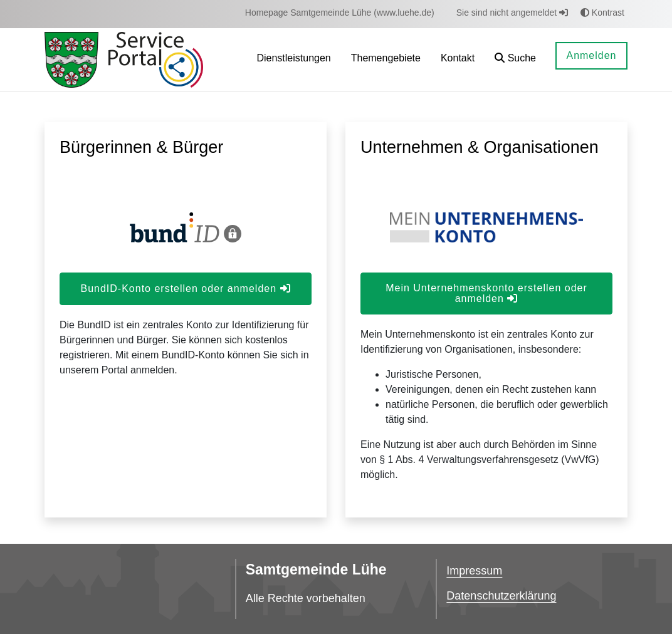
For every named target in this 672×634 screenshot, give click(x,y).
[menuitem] (340, 13)
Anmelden (591, 55)
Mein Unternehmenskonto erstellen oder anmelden (486, 293)
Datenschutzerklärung (501, 596)
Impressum (474, 571)
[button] (515, 60)
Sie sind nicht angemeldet (512, 13)
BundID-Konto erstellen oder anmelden (185, 288)
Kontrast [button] (602, 13)
